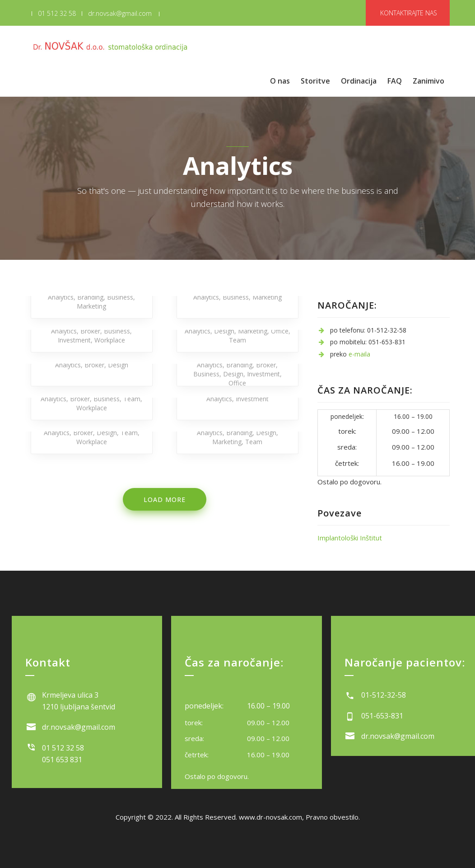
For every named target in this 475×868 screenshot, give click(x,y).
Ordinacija (359, 81)
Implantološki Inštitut (350, 538)
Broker (90, 331)
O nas (280, 81)
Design (224, 331)
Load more (165, 500)
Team (237, 340)
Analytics (61, 297)
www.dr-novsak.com (270, 817)
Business (120, 297)
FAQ (395, 81)
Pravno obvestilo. (333, 817)
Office (280, 331)
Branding (90, 297)
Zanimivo (428, 81)
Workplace (110, 340)
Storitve (315, 81)
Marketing (91, 306)
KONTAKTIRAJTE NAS (409, 13)
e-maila (359, 354)
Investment (74, 340)
